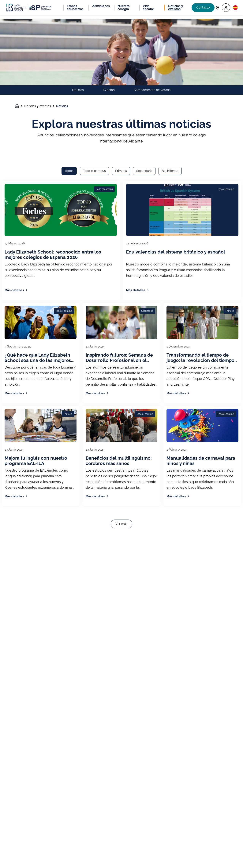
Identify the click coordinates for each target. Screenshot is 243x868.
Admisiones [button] (101, 6)
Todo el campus (94, 59)
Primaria (121, 59)
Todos (69, 59)
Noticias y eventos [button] (176, 8)
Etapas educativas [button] (75, 8)
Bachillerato (170, 59)
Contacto (203, 7)
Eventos (109, 24)
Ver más (121, 412)
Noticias (78, 24)
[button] (226, 8)
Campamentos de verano (152, 24)
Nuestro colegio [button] (124, 8)
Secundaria (144, 59)
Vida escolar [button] (148, 8)
